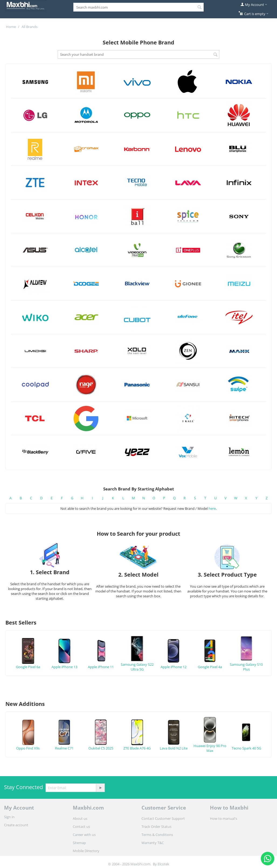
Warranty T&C (153, 843)
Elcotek (163, 864)
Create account (16, 825)
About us (80, 818)
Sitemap (79, 843)
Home (11, 27)
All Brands (30, 27)
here (212, 508)
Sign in (9, 817)
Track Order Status (156, 827)
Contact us (81, 827)
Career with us (84, 835)
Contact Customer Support (163, 818)
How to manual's (224, 818)
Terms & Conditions (157, 835)
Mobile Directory (86, 851)
